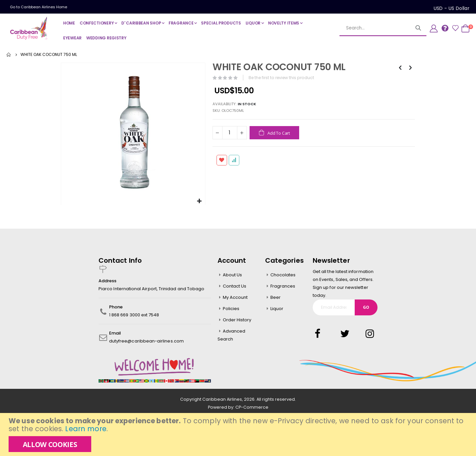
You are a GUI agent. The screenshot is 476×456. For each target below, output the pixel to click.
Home (9, 55)
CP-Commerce (252, 407)
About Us (233, 274)
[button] (199, 201)
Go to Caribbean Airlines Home (39, 7)
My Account (235, 297)
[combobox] (383, 28)
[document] (239, 434)
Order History (237, 319)
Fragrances (283, 285)
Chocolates (283, 274)
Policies (231, 308)
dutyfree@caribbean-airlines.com (146, 340)
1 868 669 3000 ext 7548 (134, 314)
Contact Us (235, 285)
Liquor (277, 308)
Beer (276, 297)
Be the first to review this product (283, 78)
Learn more (86, 429)
